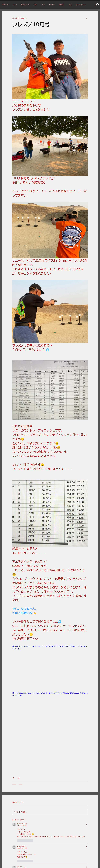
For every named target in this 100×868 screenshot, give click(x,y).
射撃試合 (62, 5)
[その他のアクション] (87, 18)
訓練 (35, 5)
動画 (70, 5)
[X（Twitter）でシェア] (18, 778)
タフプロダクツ (81, 5)
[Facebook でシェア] (13, 778)
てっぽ (15, 5)
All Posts (5, 5)
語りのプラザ (25, 5)
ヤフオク (52, 5)
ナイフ (43, 5)
